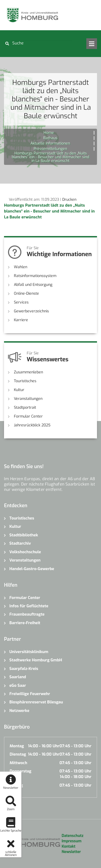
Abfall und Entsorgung (33, 285)
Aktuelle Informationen (50, 143)
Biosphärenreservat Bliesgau (36, 702)
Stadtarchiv (20, 543)
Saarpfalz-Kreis (24, 669)
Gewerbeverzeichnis (31, 311)
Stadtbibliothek (24, 535)
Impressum (72, 841)
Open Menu (92, 44)
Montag (17, 746)
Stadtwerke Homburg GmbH (36, 660)
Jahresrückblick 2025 (32, 425)
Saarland (18, 677)
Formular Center (28, 416)
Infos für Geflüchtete (29, 606)
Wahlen (21, 267)
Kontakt (69, 846)
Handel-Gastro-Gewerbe (32, 569)
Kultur (19, 390)
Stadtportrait (25, 408)
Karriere (21, 320)
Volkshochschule (25, 552)
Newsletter (71, 852)
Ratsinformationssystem (35, 276)
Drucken (69, 200)
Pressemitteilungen (50, 149)
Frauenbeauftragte (27, 614)
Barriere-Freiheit (25, 623)
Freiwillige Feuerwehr (30, 694)
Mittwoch (18, 763)
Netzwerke (19, 711)
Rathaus (50, 138)
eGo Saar (18, 685)
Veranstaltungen (28, 399)
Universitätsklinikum (29, 652)
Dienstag (18, 754)
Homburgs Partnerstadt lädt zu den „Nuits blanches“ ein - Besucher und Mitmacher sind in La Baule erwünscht (49, 211)
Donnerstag (20, 771)
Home (49, 133)
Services (21, 302)
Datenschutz (73, 836)
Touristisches (25, 381)
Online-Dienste (26, 293)
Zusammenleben (28, 372)
